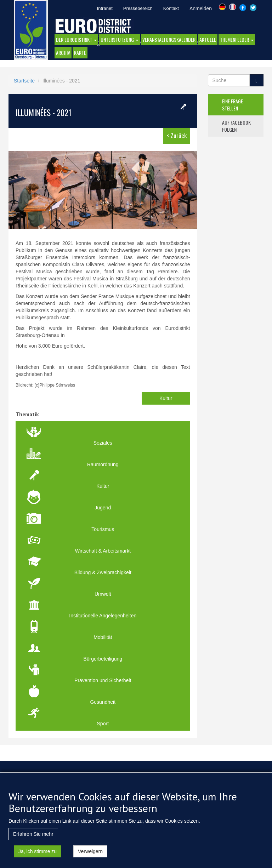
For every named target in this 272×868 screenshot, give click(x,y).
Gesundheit (103, 702)
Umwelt (103, 594)
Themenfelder (237, 39)
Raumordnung (103, 464)
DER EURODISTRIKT (76, 39)
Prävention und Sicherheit (103, 680)
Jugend (103, 508)
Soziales (103, 443)
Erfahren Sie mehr (33, 840)
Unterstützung (120, 39)
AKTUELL (208, 39)
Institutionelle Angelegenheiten (103, 616)
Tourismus (103, 529)
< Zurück (177, 135)
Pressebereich (138, 8)
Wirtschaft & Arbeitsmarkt (103, 551)
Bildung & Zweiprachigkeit (103, 572)
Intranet (105, 8)
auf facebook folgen (236, 126)
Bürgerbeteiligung (103, 659)
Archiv (63, 53)
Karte (80, 53)
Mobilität (103, 637)
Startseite (24, 81)
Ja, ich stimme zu (38, 857)
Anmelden (201, 8)
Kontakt (171, 8)
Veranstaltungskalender (169, 39)
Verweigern (90, 857)
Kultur (166, 398)
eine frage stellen (233, 105)
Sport (103, 724)
